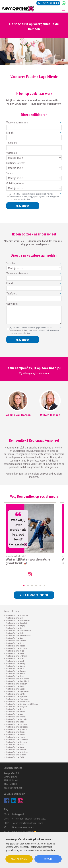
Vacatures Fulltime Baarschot (16, 623)
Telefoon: (12, 143)
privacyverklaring (23, 199)
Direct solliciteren (34, 115)
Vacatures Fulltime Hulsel (15, 686)
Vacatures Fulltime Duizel (15, 651)
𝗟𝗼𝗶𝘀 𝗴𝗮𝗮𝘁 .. (19, 814)
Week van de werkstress (23, 827)
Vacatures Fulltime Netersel (16, 709)
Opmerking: (12, 304)
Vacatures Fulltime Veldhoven (16, 742)
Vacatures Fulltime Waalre (15, 747)
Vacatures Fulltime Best (14, 628)
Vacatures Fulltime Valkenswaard (18, 739)
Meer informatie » (14, 241)
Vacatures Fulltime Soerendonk (17, 727)
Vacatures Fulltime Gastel (15, 661)
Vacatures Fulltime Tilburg (15, 737)
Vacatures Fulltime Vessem (15, 744)
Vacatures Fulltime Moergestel (17, 706)
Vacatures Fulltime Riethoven (16, 724)
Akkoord (48, 859)
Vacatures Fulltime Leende (15, 694)
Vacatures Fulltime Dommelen (17, 648)
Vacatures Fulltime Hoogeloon (16, 683)
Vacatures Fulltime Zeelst (15, 757)
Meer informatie (19, 859)
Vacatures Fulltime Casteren (16, 640)
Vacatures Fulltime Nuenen (15, 711)
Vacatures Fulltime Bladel (15, 633)
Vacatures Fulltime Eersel (15, 653)
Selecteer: (12, 263)
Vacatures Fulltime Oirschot (16, 716)
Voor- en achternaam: (17, 122)
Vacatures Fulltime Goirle (15, 668)
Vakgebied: (12, 153)
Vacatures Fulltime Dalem (15, 643)
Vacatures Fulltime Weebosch (16, 749)
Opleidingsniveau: (15, 183)
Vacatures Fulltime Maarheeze (17, 699)
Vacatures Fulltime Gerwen (15, 666)
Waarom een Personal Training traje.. (29, 819)
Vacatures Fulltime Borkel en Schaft (18, 635)
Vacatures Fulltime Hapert (15, 673)
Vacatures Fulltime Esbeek (15, 658)
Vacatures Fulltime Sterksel (15, 734)
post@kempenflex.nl (13, 788)
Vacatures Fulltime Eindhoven (16, 656)
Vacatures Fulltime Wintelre (16, 754)
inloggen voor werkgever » (35, 244)
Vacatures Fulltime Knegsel (15, 689)
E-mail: (10, 132)
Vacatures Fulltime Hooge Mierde (18, 681)
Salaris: (10, 173)
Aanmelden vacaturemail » (43, 100)
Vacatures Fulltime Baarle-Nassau (18, 620)
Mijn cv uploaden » (17, 104)
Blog (6, 809)
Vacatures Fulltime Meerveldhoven (18, 701)
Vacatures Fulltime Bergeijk (16, 625)
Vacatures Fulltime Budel (15, 638)
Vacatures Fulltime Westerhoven (17, 752)
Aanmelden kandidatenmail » (46, 241)
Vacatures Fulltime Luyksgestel (17, 696)
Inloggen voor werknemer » (46, 104)
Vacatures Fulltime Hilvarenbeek (17, 678)
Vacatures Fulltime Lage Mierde (17, 691)
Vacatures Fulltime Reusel (15, 721)
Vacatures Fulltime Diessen (15, 645)
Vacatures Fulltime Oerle (15, 714)
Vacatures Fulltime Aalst (14, 618)
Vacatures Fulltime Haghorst (16, 671)
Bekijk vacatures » (16, 100)
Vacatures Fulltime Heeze (15, 676)
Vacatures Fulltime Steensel (15, 732)
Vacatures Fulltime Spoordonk (16, 729)
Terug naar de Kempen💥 (24, 832)
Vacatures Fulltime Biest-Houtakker (18, 630)
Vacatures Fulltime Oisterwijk (16, 719)
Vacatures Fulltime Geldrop (15, 663)
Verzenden (23, 206)
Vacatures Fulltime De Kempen (17, 615)
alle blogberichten (34, 595)
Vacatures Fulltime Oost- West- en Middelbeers (22, 704)
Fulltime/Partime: (16, 163)
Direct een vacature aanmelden (34, 255)
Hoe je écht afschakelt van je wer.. (28, 823)
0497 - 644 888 (10, 784)
